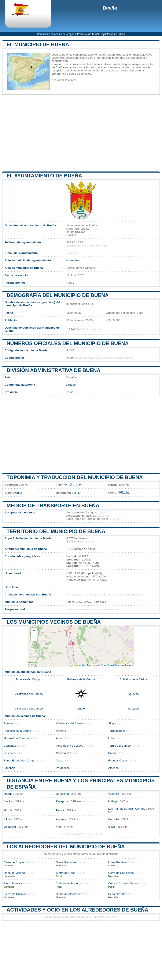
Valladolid (10, 827)
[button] (34, 631)
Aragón (71, 385)
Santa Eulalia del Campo (19, 760)
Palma (60, 810)
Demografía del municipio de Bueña (58, 295)
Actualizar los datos (64, 80)
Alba (59, 738)
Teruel (70, 392)
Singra (112, 723)
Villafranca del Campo (29, 694)
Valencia (114, 794)
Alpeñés (113, 768)
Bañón (112, 753)
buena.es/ (73, 260)
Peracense (63, 768)
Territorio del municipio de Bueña (56, 531)
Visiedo (8, 753)
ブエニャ (75, 484)
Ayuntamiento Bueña (113, 34)
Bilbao (8, 819)
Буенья (76, 493)
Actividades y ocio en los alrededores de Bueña (77, 910)
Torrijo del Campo (120, 746)
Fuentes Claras (118, 760)
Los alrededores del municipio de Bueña (66, 847)
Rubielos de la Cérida (81, 679)
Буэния (17, 493)
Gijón (112, 827)
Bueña (110, 8)
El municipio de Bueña (38, 44)
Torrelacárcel (117, 731)
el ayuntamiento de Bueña (44, 176)
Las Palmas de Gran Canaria (127, 809)
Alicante (61, 819)
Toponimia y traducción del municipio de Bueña (75, 477)
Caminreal (62, 753)
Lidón (112, 738)
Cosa (59, 760)
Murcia (8, 810)
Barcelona (62, 794)
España (71, 377)
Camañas (10, 746)
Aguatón (133, 694)
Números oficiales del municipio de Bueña (68, 343)
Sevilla (8, 801)
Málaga (113, 801)
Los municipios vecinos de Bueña (54, 622)
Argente (61, 731)
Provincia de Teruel (88, 34)
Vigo (59, 827)
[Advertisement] (81, 133)
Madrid (8, 794)
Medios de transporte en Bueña (53, 505)
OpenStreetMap (110, 665)
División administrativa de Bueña (54, 370)
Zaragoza (62, 801)
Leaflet (80, 665)
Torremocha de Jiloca (69, 746)
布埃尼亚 (124, 493)
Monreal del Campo (29, 679)
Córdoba (114, 819)
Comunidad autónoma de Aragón (56, 34)
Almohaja (10, 768)
